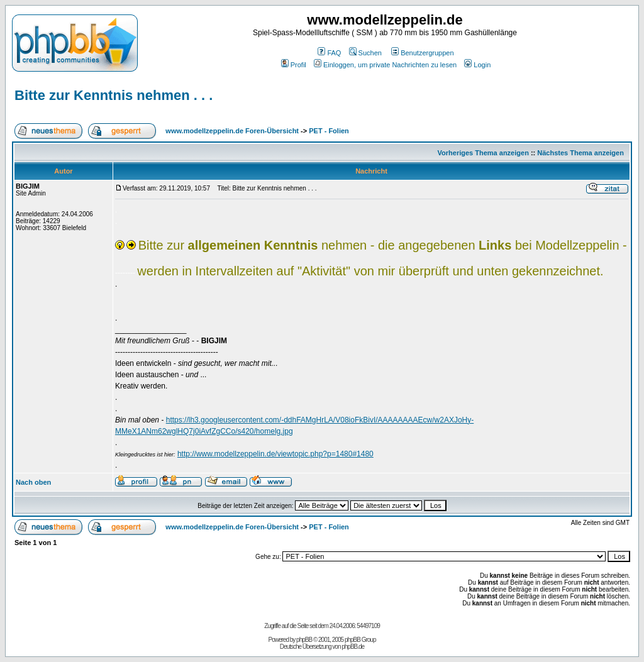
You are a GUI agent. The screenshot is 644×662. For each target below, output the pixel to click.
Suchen (365, 53)
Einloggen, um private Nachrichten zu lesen (385, 65)
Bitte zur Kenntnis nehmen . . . (114, 95)
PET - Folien (329, 131)
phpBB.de (353, 647)
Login (477, 65)
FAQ (329, 53)
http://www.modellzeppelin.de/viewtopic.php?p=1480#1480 (275, 454)
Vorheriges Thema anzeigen (483, 153)
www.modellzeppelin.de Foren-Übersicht (232, 131)
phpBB (304, 640)
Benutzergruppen (422, 53)
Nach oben (33, 482)
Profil (294, 65)
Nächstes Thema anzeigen (580, 153)
